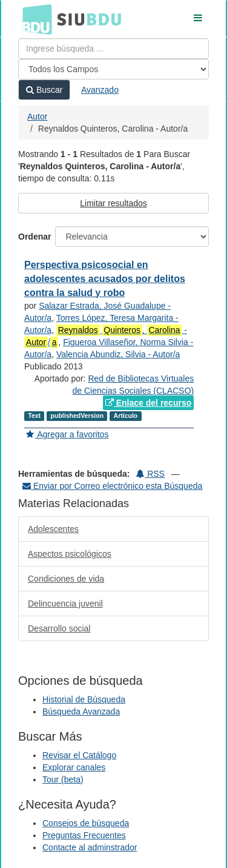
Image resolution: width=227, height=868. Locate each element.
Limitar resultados (113, 203)
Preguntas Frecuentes (84, 835)
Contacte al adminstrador (90, 847)
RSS (150, 474)
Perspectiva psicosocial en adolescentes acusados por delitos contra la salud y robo (105, 279)
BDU (34, 19)
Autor (37, 116)
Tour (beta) (63, 779)
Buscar (44, 90)
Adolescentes (53, 529)
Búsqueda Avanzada (81, 712)
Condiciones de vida (66, 579)
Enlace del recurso (148, 403)
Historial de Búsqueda (84, 699)
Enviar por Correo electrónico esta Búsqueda (112, 486)
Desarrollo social (59, 628)
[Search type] (113, 69)
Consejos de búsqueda (86, 823)
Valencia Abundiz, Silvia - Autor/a (118, 354)
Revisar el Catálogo (79, 755)
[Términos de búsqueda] (113, 49)
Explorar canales (74, 767)
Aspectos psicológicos (70, 554)
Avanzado (100, 90)
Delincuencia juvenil (65, 604)
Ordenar (35, 237)
